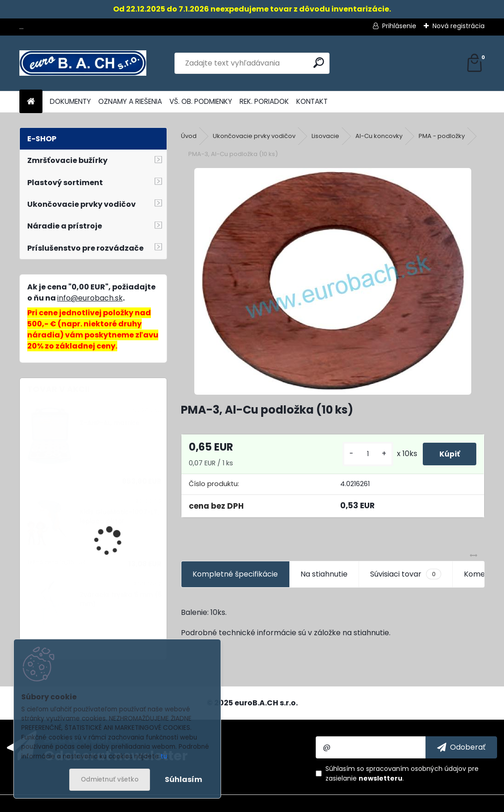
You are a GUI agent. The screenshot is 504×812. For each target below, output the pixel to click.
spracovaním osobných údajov (416, 769)
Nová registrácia (459, 26)
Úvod (189, 136)
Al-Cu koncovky (379, 136)
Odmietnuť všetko (110, 779)
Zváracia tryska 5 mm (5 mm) (121, 599)
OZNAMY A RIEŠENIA (130, 101)
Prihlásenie (399, 26)
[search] (319, 63)
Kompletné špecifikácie (235, 574)
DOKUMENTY (70, 101)
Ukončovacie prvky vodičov (254, 136)
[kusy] (364, 454)
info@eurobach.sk (90, 298)
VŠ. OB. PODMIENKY (201, 101)
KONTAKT (312, 101)
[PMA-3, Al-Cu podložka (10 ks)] (333, 281)
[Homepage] (31, 102)
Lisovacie (325, 136)
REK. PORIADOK (264, 101)
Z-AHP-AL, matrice (110, 423)
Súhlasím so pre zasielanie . (402, 773)
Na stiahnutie (324, 574)
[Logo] (83, 63)
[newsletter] (461, 747)
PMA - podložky (442, 136)
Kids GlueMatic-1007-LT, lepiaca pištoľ (120, 517)
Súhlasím (183, 779)
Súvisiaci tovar (405, 574)
